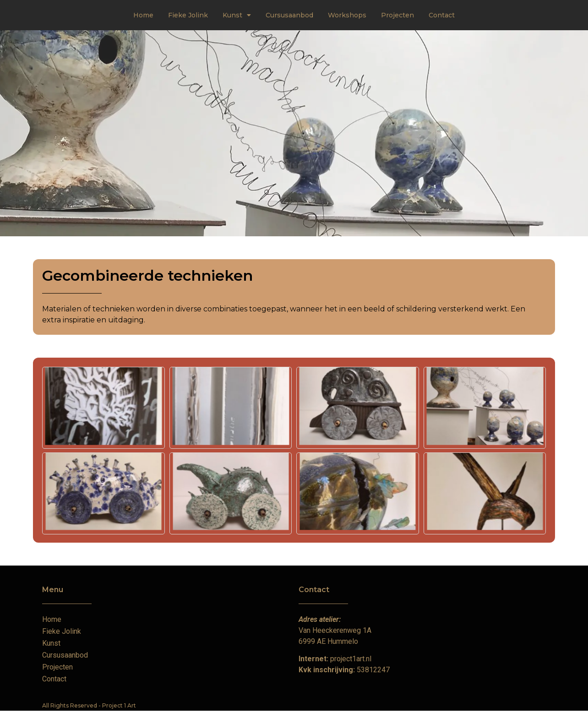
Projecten (397, 15)
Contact (442, 15)
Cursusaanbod (289, 15)
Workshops (347, 15)
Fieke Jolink (188, 15)
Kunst (237, 15)
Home (143, 15)
